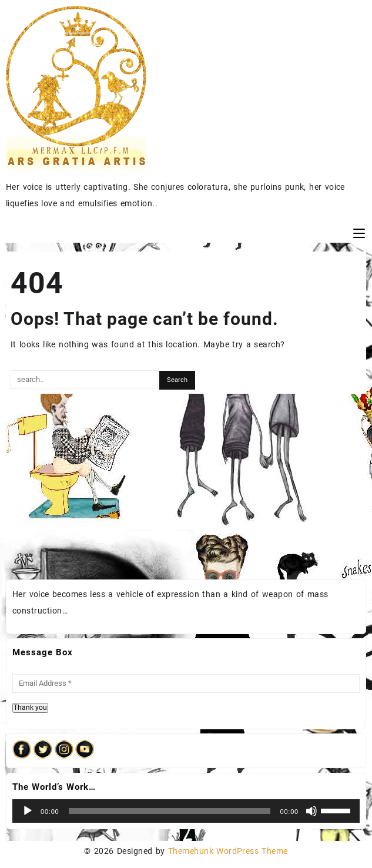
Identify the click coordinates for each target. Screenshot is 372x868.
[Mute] (311, 811)
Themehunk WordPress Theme (228, 851)
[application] (186, 811)
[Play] (28, 811)
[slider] (170, 811)
